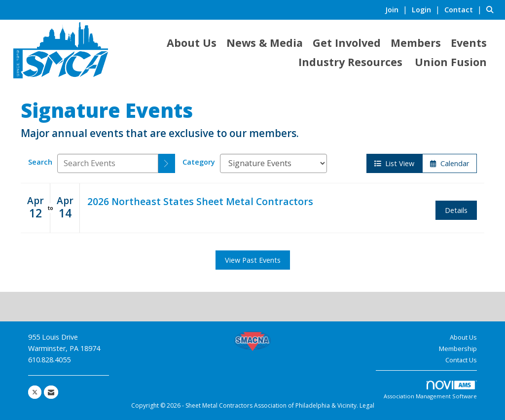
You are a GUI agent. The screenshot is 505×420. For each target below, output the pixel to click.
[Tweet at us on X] (35, 392)
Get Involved (347, 43)
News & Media (265, 43)
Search (40, 162)
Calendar (450, 163)
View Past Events (253, 260)
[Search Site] (492, 9)
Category (199, 162)
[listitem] (397, 9)
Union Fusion (451, 62)
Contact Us (461, 360)
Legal (367, 405)
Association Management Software (430, 390)
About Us (192, 43)
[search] (167, 163)
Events (469, 43)
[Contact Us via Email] (51, 392)
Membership (458, 349)
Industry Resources (350, 62)
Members (416, 43)
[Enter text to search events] (108, 163)
